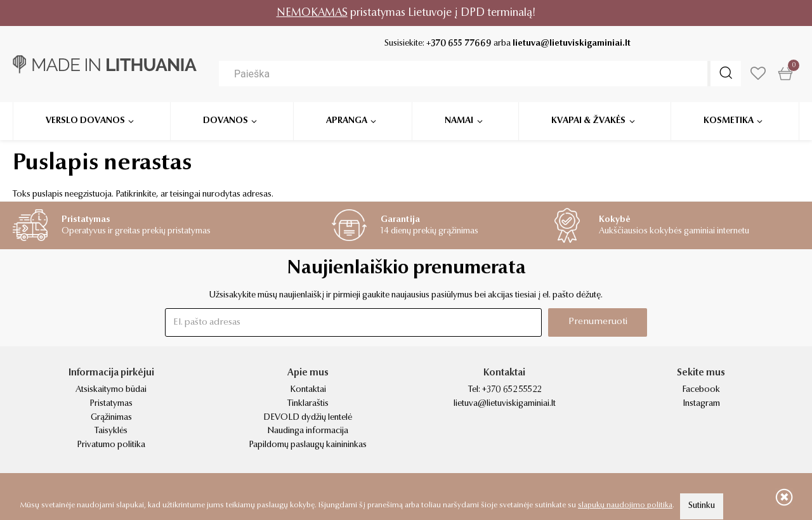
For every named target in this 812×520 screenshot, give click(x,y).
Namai (459, 120)
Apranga (347, 120)
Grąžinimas (111, 418)
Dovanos (226, 120)
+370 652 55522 (512, 390)
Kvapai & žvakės (588, 120)
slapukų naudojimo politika (625, 505)
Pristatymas (111, 404)
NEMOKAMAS (312, 13)
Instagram (701, 404)
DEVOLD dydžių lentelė (308, 418)
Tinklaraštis (308, 404)
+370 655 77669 (459, 44)
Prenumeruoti (598, 322)
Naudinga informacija (308, 431)
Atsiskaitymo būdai (111, 390)
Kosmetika (729, 120)
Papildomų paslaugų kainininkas (308, 445)
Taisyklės (111, 431)
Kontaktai (308, 390)
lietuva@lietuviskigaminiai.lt (572, 44)
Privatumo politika (111, 445)
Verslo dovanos (85, 120)
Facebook (701, 390)
